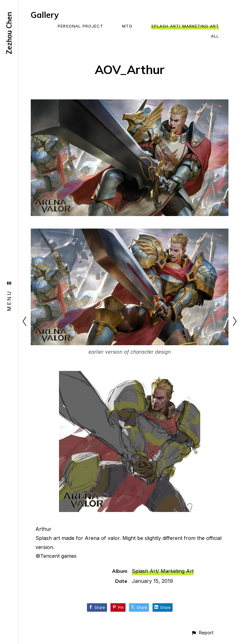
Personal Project (80, 26)
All (215, 36)
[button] (202, 633)
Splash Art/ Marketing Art (185, 26)
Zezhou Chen (9, 33)
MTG (127, 26)
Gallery (45, 15)
